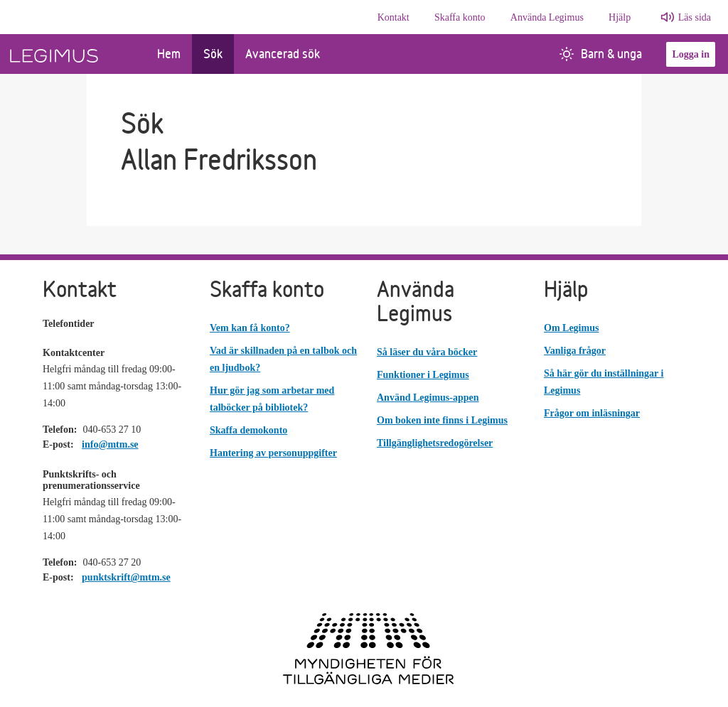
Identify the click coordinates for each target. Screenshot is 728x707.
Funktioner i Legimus (423, 375)
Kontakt (394, 17)
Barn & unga (601, 54)
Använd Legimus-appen (428, 398)
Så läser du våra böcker (427, 352)
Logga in (691, 54)
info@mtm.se (110, 444)
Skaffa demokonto (248, 430)
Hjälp (620, 17)
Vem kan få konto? (250, 328)
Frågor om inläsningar (592, 413)
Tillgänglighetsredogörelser (435, 443)
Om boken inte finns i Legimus (442, 420)
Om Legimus (571, 328)
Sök (213, 54)
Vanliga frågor (575, 351)
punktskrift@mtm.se (126, 577)
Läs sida (695, 17)
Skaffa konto (460, 17)
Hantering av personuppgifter (273, 453)
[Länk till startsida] (73, 54)
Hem (169, 54)
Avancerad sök (283, 54)
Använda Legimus (547, 17)
